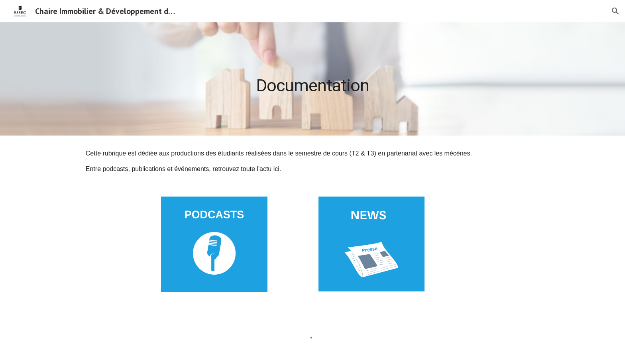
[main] (312, 79)
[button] (615, 11)
